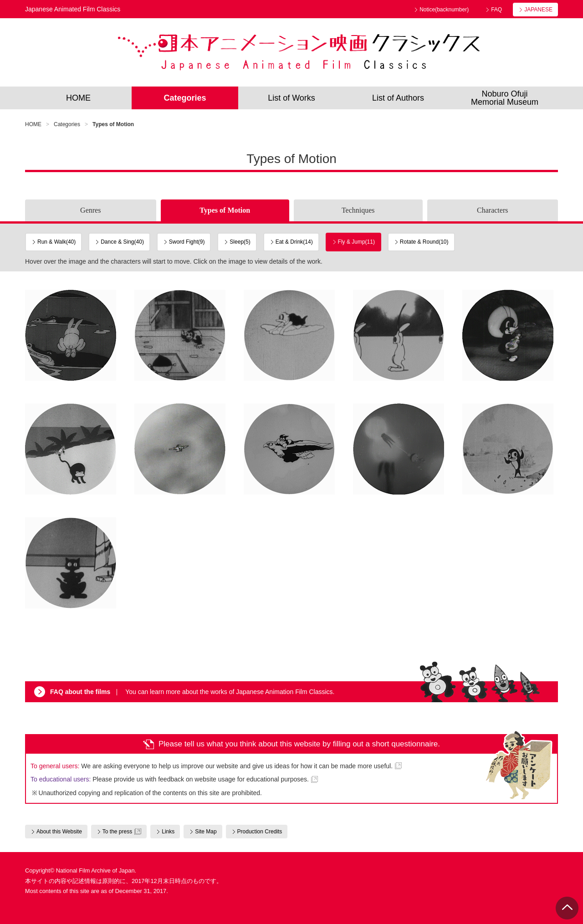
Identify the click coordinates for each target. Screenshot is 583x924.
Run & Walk (56, 242)
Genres (90, 210)
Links (168, 832)
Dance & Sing (122, 242)
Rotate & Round (424, 242)
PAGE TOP (567, 908)
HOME (78, 98)
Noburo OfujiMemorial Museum (505, 98)
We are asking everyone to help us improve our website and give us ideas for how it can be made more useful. (212, 766)
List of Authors (398, 98)
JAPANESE (538, 10)
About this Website (59, 832)
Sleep (240, 242)
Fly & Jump (356, 242)
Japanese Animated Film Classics (299, 52)
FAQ (496, 10)
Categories (185, 98)
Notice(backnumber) (444, 10)
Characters (492, 210)
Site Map (206, 832)
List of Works (291, 98)
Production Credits (260, 832)
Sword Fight (187, 242)
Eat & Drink (294, 242)
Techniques (358, 210)
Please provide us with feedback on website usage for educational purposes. (170, 779)
